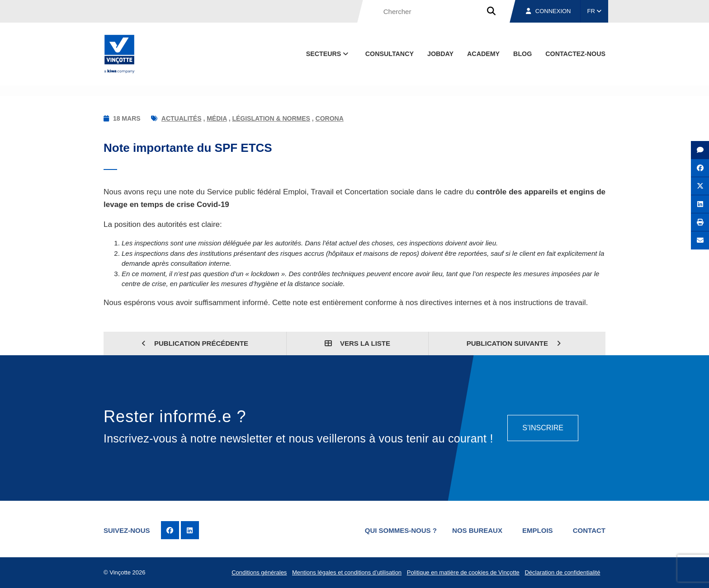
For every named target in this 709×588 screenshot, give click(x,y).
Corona (330, 118)
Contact (589, 530)
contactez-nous (575, 54)
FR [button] (595, 11)
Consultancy (390, 54)
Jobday (440, 54)
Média (217, 118)
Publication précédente (195, 343)
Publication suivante (514, 343)
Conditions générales (259, 572)
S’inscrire (543, 428)
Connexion (548, 11)
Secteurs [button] (328, 54)
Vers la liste (357, 343)
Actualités (182, 118)
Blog (522, 54)
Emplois (538, 530)
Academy (483, 54)
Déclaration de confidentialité (562, 572)
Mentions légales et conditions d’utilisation (347, 572)
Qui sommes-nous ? (401, 530)
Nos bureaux (477, 530)
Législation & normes (271, 118)
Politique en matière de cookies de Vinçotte (463, 572)
